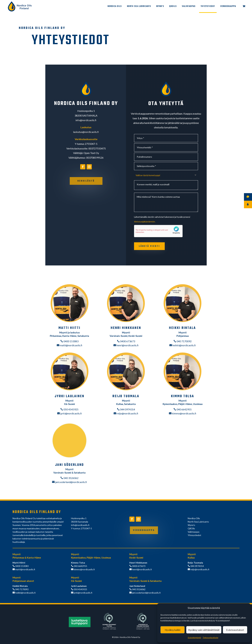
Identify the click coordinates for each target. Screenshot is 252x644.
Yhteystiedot (208, 7)
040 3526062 (71, 478)
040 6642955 (184, 409)
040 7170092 (184, 341)
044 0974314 (127, 409)
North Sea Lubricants (139, 7)
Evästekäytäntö (194, 637)
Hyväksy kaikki (173, 630)
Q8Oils (173, 7)
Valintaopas (189, 7)
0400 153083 (71, 341)
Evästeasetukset (235, 630)
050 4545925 (71, 409)
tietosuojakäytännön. (145, 221)
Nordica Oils (115, 7)
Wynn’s (160, 7)
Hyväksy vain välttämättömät (204, 630)
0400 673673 (127, 341)
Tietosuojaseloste (210, 637)
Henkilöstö (86, 181)
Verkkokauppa (228, 7)
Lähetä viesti (149, 246)
